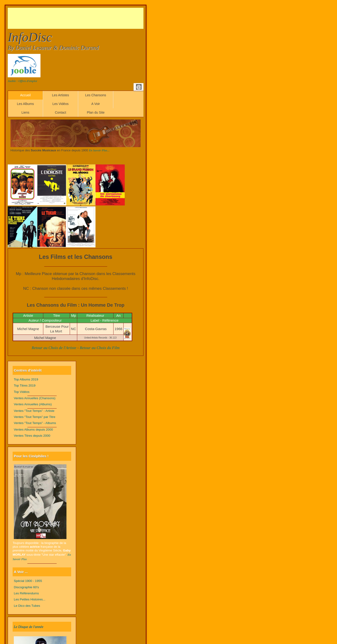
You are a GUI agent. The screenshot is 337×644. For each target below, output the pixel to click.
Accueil (25, 95)
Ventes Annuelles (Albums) (33, 404)
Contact (60, 112)
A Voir (96, 104)
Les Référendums (26, 593)
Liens (25, 112)
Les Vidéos (60, 104)
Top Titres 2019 (25, 385)
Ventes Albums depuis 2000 (33, 430)
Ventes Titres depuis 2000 (32, 436)
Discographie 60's (26, 587)
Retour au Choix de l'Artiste (54, 348)
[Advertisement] (93, 18)
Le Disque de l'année (29, 627)
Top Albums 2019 (26, 379)
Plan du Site (96, 112)
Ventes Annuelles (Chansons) (35, 398)
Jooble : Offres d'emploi (22, 81)
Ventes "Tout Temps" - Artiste (34, 411)
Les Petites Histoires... (30, 599)
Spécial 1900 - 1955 (28, 581)
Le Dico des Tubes (27, 606)
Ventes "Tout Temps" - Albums (35, 423)
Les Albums (25, 104)
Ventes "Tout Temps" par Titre (35, 417)
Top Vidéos (22, 392)
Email (139, 87)
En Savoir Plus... (99, 150)
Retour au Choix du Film (100, 348)
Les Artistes (60, 95)
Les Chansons (96, 95)
